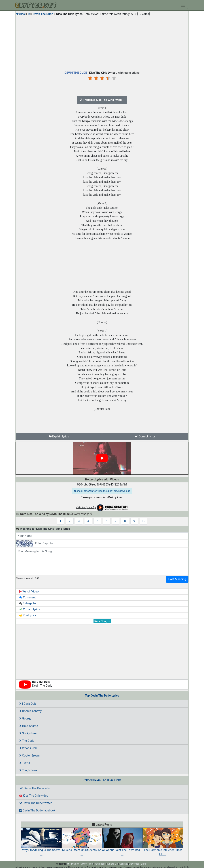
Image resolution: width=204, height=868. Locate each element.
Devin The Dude (43, 14)
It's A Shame (29, 726)
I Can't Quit (28, 704)
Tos (91, 864)
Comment (27, 597)
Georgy (25, 718)
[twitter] (68, 864)
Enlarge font (29, 603)
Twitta (25, 763)
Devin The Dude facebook (37, 810)
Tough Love (28, 770)
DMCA (84, 864)
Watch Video (29, 591)
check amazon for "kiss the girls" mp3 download (102, 491)
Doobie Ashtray (30, 711)
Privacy (75, 864)
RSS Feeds (100, 864)
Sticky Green (29, 733)
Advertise (134, 864)
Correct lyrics (145, 436)
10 (144, 521)
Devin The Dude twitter (36, 803)
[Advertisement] (102, 42)
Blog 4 (144, 864)
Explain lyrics (59, 436)
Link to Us (113, 864)
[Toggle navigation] (183, 5)
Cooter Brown (29, 756)
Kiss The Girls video (34, 796)
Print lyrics (28, 615)
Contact (123, 864)
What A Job (28, 748)
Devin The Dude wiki (35, 788)
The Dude (27, 741)
